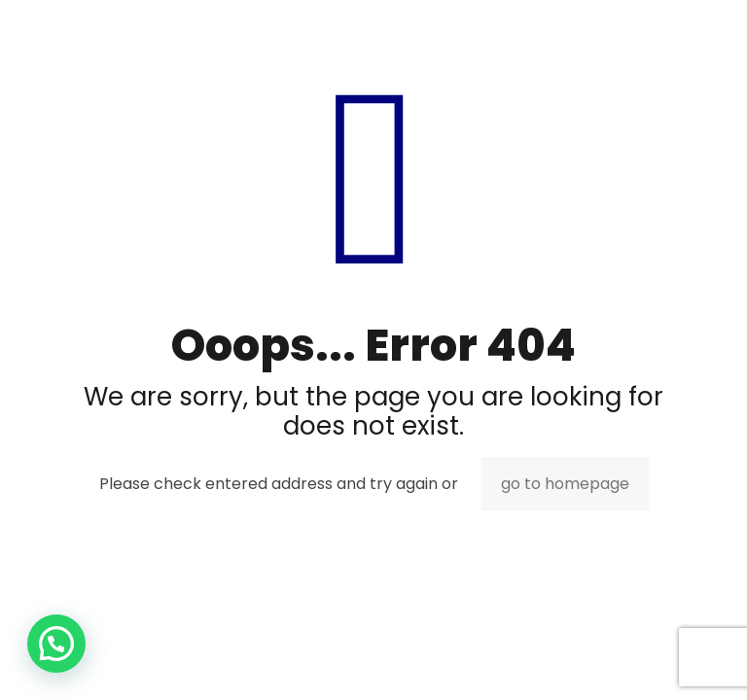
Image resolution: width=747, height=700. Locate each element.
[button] (56, 644)
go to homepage (565, 484)
